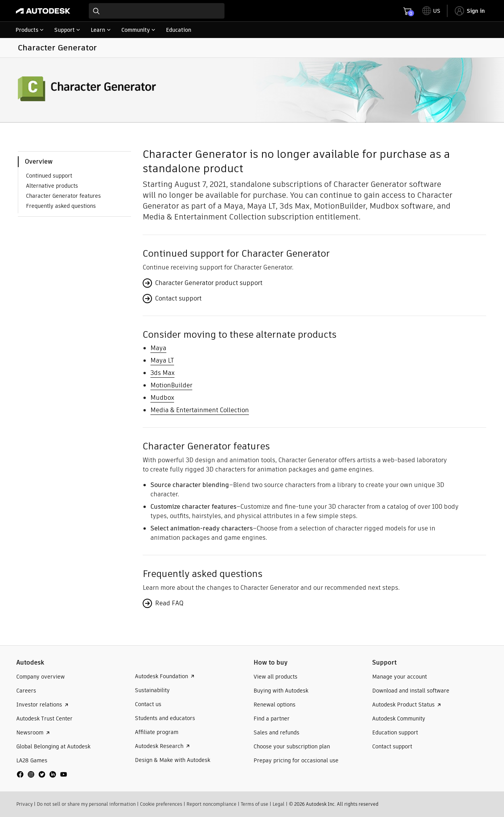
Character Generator (57, 47)
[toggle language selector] (431, 11)
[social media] (42, 774)
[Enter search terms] (157, 11)
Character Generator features (63, 196)
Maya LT (162, 360)
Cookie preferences (161, 804)
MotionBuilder (171, 385)
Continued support (49, 176)
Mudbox (162, 398)
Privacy (24, 804)
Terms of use (255, 804)
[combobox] (157, 11)
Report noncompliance (211, 804)
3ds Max (162, 373)
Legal (279, 804)
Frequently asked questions (61, 206)
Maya (158, 348)
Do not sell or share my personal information (86, 804)
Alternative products (52, 186)
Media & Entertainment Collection (200, 410)
